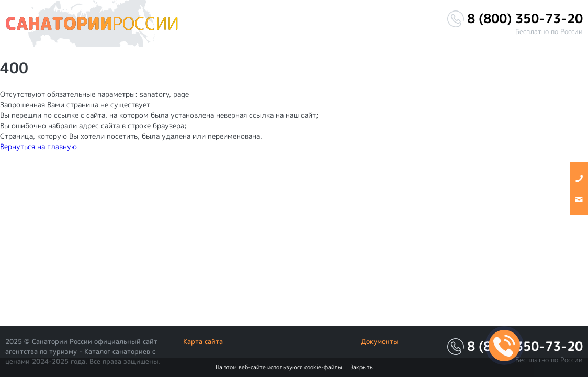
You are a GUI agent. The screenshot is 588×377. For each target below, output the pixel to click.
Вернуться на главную (38, 146)
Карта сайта (203, 341)
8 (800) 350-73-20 (525, 19)
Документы (380, 341)
